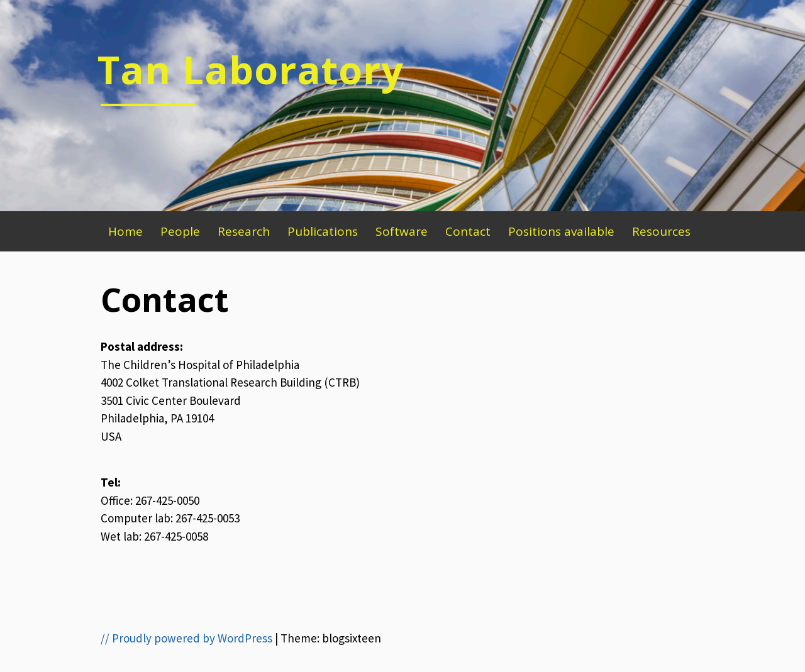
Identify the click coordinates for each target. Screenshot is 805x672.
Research (244, 231)
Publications (323, 231)
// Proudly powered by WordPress (186, 638)
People (180, 231)
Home (125, 231)
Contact (468, 231)
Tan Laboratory (251, 69)
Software (402, 231)
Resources (661, 231)
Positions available (561, 231)
